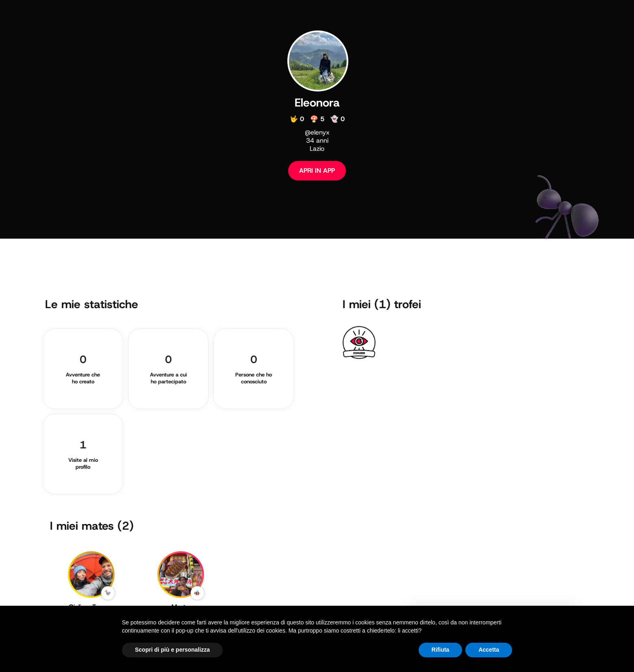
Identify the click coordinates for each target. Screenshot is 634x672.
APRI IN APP (317, 171)
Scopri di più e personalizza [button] (172, 650)
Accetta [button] (489, 650)
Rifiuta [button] (441, 650)
